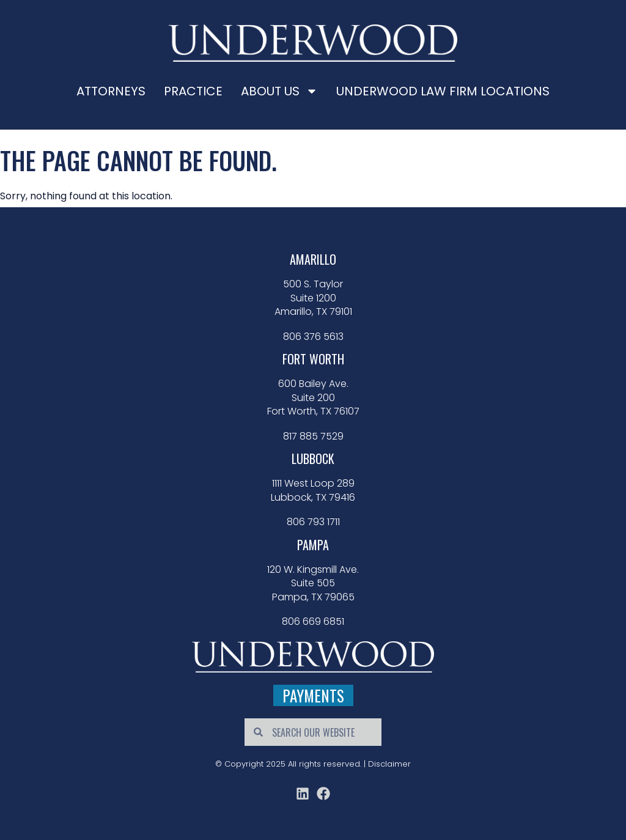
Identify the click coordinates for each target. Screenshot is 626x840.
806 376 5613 (313, 337)
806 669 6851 (313, 622)
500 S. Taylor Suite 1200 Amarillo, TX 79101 (313, 298)
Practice (193, 91)
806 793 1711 (313, 522)
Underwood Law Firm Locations (443, 91)
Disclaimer (389, 764)
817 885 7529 (313, 437)
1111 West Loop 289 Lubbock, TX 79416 (313, 490)
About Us (279, 91)
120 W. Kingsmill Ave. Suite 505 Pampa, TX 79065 (313, 584)
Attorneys (111, 91)
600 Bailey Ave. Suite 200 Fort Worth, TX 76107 (313, 398)
